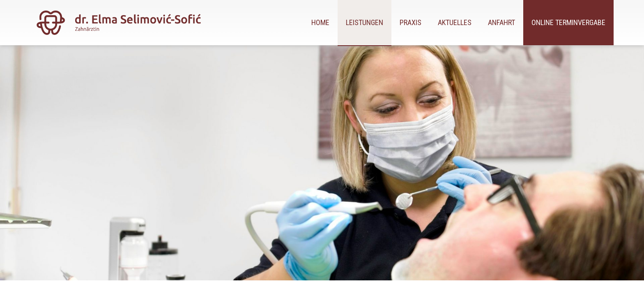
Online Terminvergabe (568, 22)
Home (320, 22)
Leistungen (365, 22)
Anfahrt (501, 22)
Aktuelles (455, 22)
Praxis (411, 22)
